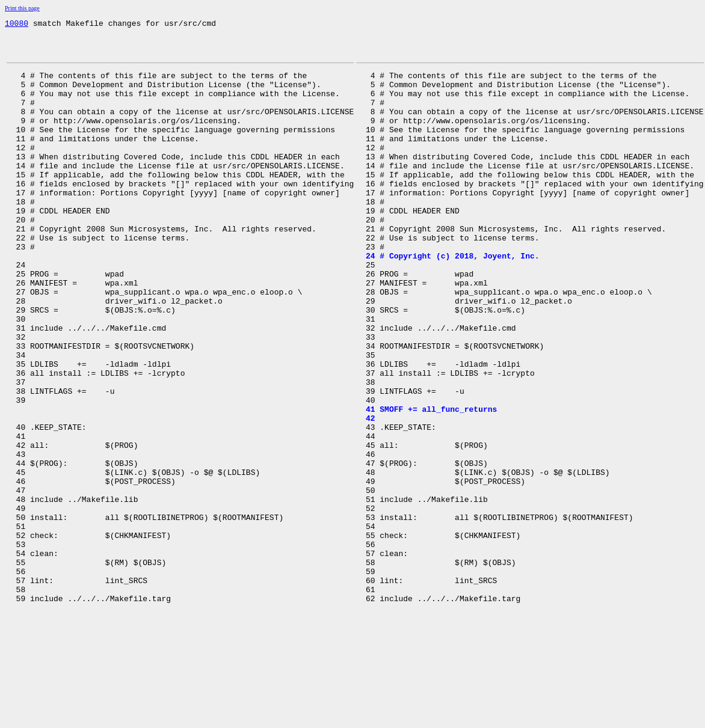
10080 (17, 25)
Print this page (22, 8)
